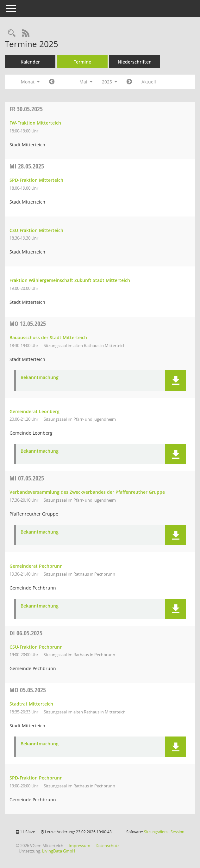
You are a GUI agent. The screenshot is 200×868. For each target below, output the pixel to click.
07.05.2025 (27, 478)
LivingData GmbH (59, 851)
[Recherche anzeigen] (12, 33)
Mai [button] (86, 82)
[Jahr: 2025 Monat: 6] (129, 82)
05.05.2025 (28, 690)
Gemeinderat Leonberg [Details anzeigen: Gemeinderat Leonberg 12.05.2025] (34, 411)
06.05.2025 (26, 633)
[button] (175, 380)
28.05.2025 (27, 166)
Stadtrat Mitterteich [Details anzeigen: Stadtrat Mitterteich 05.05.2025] (31, 704)
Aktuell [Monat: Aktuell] (149, 82)
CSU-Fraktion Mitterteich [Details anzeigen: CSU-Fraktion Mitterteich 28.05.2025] (36, 230)
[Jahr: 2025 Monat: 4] (52, 82)
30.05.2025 (26, 109)
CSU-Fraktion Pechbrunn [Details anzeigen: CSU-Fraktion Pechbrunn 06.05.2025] (36, 647)
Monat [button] (30, 82)
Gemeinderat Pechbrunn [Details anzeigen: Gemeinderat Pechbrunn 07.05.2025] (36, 566)
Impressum (79, 846)
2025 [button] (109, 82)
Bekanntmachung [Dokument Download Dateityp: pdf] (40, 378)
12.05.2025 (28, 324)
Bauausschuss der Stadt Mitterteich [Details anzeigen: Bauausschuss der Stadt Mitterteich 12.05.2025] (48, 337)
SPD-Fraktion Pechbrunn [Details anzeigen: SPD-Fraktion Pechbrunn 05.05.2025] (36, 778)
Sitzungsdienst (164, 832)
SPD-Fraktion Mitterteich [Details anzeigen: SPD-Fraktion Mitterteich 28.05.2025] (36, 180)
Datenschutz (107, 846)
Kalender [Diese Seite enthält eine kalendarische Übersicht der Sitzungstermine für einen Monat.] (30, 62)
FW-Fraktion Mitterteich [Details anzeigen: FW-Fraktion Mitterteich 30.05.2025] (35, 123)
